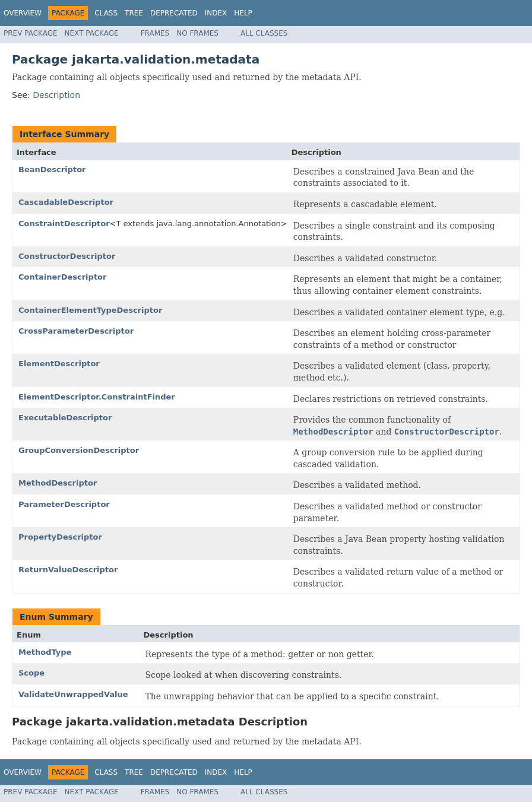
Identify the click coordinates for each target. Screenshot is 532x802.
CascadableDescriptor (66, 202)
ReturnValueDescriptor (68, 570)
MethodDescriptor (58, 483)
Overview (23, 13)
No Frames (197, 33)
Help (243, 13)
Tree (134, 13)
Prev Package (31, 33)
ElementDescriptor (59, 364)
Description (56, 95)
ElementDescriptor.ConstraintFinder (97, 397)
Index (216, 13)
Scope (31, 673)
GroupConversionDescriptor (79, 450)
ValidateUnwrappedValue (73, 694)
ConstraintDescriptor (64, 224)
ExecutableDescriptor (65, 418)
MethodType (45, 652)
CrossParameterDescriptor (76, 331)
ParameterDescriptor (64, 504)
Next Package (92, 33)
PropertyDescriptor (60, 537)
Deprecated (174, 13)
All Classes (264, 33)
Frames (155, 33)
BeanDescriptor (52, 169)
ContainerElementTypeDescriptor (90, 310)
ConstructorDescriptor (67, 256)
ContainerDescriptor (62, 277)
